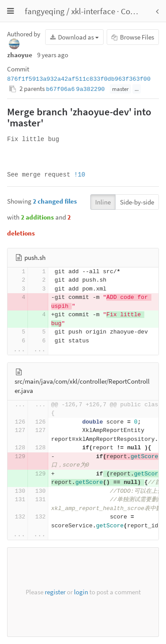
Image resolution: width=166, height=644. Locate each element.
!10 (79, 175)
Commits (137, 11)
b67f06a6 (60, 89)
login (81, 592)
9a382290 (91, 89)
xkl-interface (93, 11)
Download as (74, 37)
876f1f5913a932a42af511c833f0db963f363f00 (79, 79)
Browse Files (133, 37)
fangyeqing (45, 11)
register (55, 592)
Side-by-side (137, 202)
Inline (103, 202)
